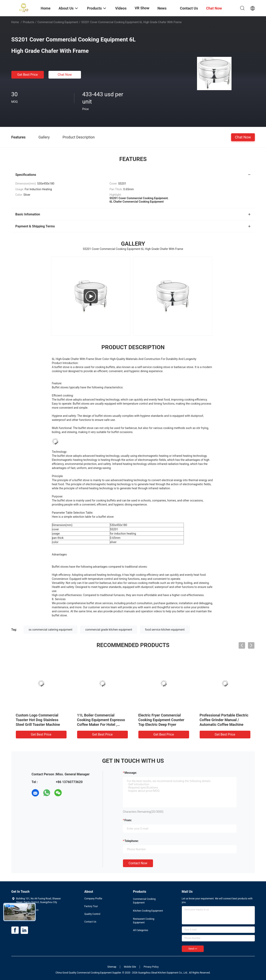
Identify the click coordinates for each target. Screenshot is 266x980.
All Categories (141, 930)
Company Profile (93, 899)
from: (128, 820)
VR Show (142, 8)
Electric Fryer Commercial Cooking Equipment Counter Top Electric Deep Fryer (161, 720)
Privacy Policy (151, 967)
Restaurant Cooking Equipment (144, 921)
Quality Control (92, 914)
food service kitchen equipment (165, 630)
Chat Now (65, 75)
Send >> (193, 949)
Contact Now (138, 863)
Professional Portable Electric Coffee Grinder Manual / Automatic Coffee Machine (224, 720)
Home (15, 22)
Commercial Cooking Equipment (58, 22)
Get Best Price (27, 75)
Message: (131, 773)
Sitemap (112, 967)
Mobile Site (130, 967)
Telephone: (132, 841)
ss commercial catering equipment (51, 630)
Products (28, 22)
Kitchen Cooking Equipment (148, 911)
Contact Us (90, 922)
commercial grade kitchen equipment (109, 630)
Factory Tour (91, 906)
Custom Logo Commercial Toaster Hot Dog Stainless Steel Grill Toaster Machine (38, 720)
